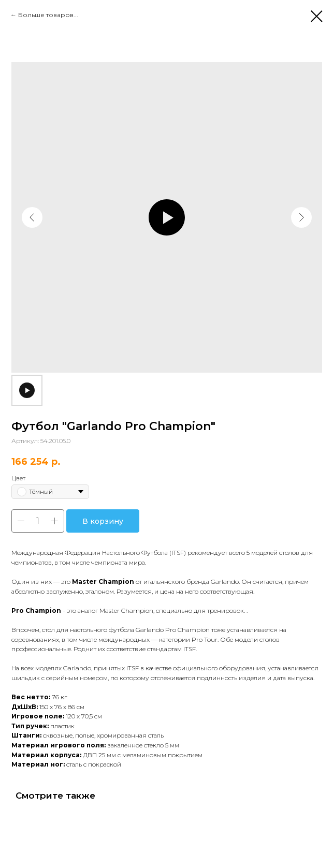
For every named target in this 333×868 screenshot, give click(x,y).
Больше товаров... (48, 15)
